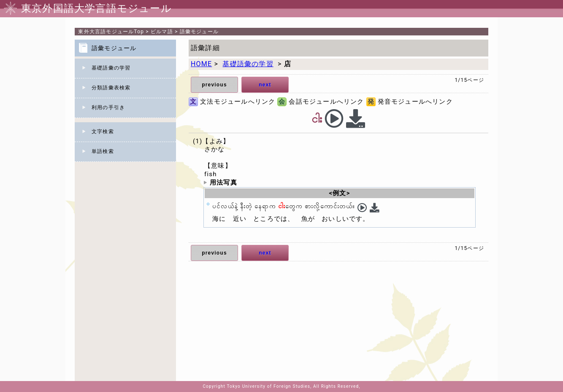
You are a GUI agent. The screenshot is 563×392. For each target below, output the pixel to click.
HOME (201, 64)
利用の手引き (108, 107)
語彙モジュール (199, 32)
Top (111, 32)
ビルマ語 (162, 32)
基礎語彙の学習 (111, 68)
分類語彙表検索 (111, 88)
